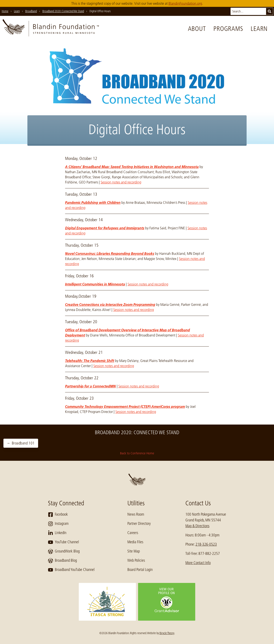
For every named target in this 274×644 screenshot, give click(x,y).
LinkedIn (57, 533)
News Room (136, 514)
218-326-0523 (206, 544)
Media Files (135, 542)
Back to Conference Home (137, 453)
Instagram (58, 524)
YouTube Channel (63, 542)
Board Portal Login (140, 570)
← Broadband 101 (21, 443)
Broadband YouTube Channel (71, 570)
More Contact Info (198, 563)
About (197, 29)
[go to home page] (51, 29)
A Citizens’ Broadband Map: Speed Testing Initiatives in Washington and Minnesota (132, 167)
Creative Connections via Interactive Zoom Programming (110, 305)
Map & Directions (197, 526)
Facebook (58, 515)
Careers (133, 533)
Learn (259, 29)
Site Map (134, 551)
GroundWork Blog (64, 551)
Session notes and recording (121, 182)
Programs (228, 29)
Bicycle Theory (167, 633)
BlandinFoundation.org (185, 3)
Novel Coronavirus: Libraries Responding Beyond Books (110, 254)
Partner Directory (139, 524)
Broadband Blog (62, 561)
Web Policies (136, 560)
